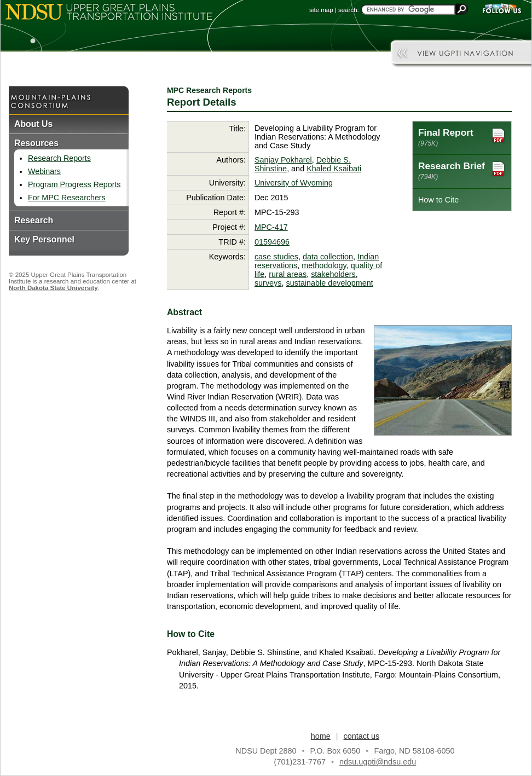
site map (321, 10)
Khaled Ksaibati (334, 169)
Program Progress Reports (74, 184)
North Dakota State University (53, 288)
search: (349, 10)
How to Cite (438, 200)
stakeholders (333, 274)
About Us (33, 124)
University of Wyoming (294, 183)
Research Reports (59, 158)
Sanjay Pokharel (283, 160)
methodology (324, 265)
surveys (268, 283)
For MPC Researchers (67, 198)
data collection (328, 257)
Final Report (462, 137)
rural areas (288, 274)
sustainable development (330, 283)
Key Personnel (44, 239)
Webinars (44, 171)
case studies (276, 257)
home (321, 736)
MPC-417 (271, 227)
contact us (362, 736)
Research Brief (462, 170)
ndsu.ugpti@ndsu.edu (378, 762)
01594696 (272, 242)
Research (34, 220)
